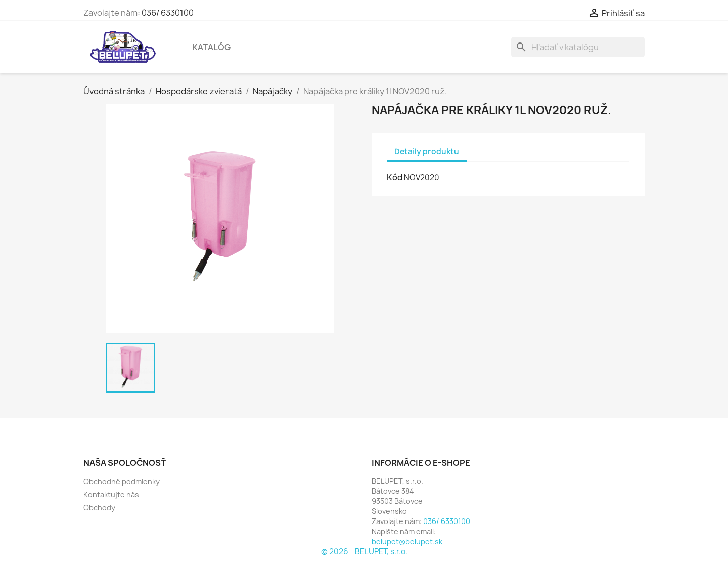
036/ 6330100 (168, 13)
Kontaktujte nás (111, 494)
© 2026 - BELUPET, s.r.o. (364, 552)
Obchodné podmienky (122, 481)
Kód (395, 177)
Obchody (99, 508)
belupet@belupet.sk (407, 541)
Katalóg (211, 47)
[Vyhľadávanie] (578, 47)
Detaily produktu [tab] (427, 151)
